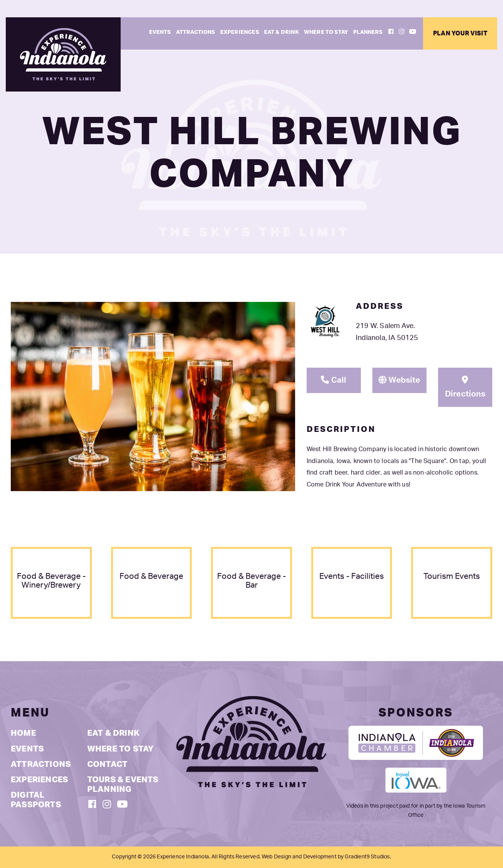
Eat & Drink (281, 32)
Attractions (196, 32)
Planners (368, 32)
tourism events (452, 576)
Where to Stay (326, 32)
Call (334, 380)
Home (23, 733)
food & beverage (151, 576)
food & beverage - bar (251, 581)
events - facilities (352, 576)
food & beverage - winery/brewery (51, 581)
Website (399, 380)
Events (160, 32)
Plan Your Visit (460, 33)
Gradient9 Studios (367, 857)
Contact (107, 764)
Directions (465, 387)
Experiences (240, 32)
